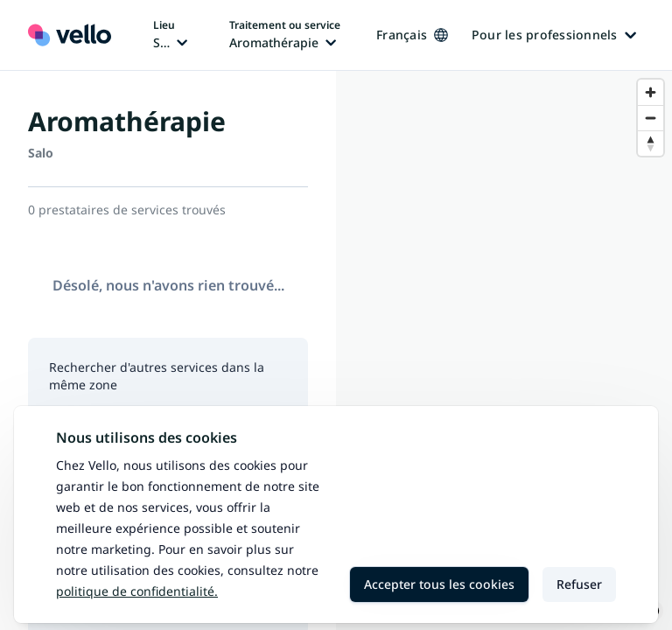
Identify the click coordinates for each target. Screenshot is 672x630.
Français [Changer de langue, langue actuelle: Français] (412, 35)
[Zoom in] (651, 92)
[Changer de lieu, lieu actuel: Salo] (170, 35)
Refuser (579, 584)
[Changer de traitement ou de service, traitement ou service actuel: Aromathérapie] (285, 35)
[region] (504, 350)
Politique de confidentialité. (137, 591)
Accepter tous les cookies (439, 584)
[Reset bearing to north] (651, 143)
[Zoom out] (651, 118)
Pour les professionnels (554, 35)
